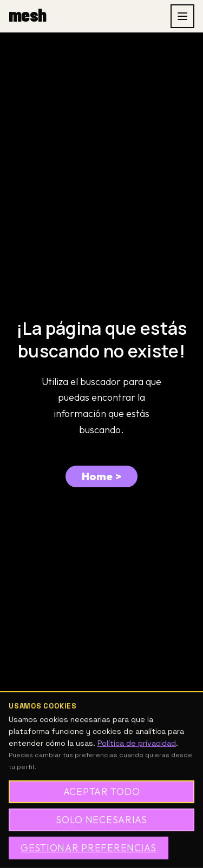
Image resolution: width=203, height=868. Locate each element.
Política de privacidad (137, 743)
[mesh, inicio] (27, 16)
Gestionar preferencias (89, 848)
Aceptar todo (102, 791)
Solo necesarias (101, 820)
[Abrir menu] (182, 16)
